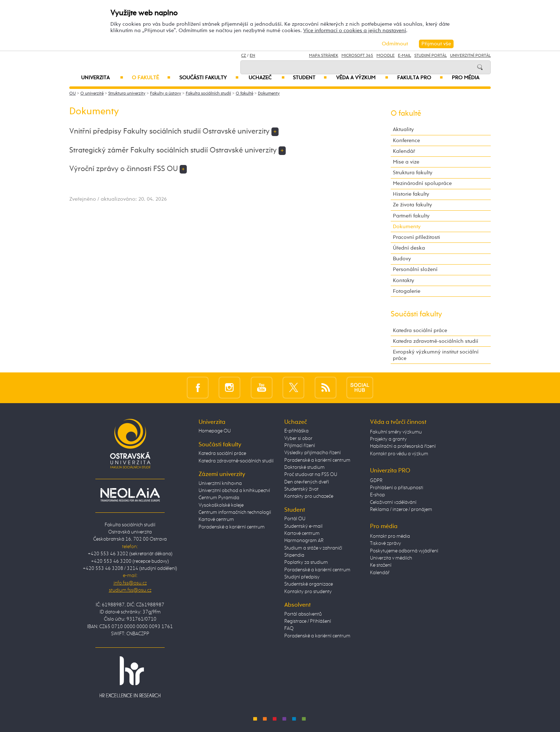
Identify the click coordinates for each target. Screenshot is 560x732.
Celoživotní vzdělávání (393, 502)
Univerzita (102, 78)
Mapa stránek (324, 56)
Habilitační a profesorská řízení (403, 446)
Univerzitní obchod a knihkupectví (234, 491)
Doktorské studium (304, 467)
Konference (406, 141)
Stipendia (294, 555)
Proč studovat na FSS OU (311, 475)
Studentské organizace (309, 584)
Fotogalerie (407, 291)
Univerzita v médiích (391, 558)
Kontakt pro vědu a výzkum (399, 454)
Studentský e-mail (303, 526)
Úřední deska (409, 248)
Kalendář (404, 151)
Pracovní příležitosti (416, 237)
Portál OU (295, 519)
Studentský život (301, 489)
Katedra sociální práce (420, 330)
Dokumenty (269, 94)
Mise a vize (406, 162)
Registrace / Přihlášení (308, 621)
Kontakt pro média (390, 536)
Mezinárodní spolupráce (422, 183)
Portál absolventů (303, 614)
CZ (244, 56)
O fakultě (151, 78)
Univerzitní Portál (470, 56)
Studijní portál (431, 56)
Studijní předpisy (302, 577)
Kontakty (404, 280)
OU (72, 94)
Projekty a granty (388, 439)
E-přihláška (296, 431)
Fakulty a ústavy (166, 94)
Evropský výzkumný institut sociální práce (436, 355)
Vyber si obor (298, 438)
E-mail (404, 56)
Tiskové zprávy (386, 543)
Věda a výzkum (362, 78)
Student (310, 78)
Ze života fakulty (412, 205)
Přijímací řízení (300, 446)
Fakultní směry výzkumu (396, 432)
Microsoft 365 (357, 56)
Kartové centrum (216, 520)
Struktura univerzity (127, 94)
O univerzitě (92, 94)
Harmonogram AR (304, 541)
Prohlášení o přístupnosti (397, 488)
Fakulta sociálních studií (208, 94)
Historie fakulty (411, 194)
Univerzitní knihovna (220, 483)
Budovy (402, 259)
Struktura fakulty (413, 173)
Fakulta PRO (420, 78)
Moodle (386, 56)
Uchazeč (267, 78)
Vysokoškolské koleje (221, 505)
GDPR (376, 481)
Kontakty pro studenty (308, 592)
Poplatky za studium (306, 562)
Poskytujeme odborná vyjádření (404, 551)
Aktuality (403, 129)
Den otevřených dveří (307, 482)
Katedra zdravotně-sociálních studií (436, 341)
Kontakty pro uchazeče (309, 496)
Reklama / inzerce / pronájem (401, 510)
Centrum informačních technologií (235, 512)
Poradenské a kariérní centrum (232, 527)
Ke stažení (381, 565)
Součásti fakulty (209, 78)
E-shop (377, 495)
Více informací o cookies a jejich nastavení (355, 31)
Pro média (466, 78)
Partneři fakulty (411, 216)
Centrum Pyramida (219, 498)
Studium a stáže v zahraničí (313, 548)
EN (252, 56)
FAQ (289, 628)
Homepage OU (215, 431)
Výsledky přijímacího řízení (312, 453)
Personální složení (415, 269)
